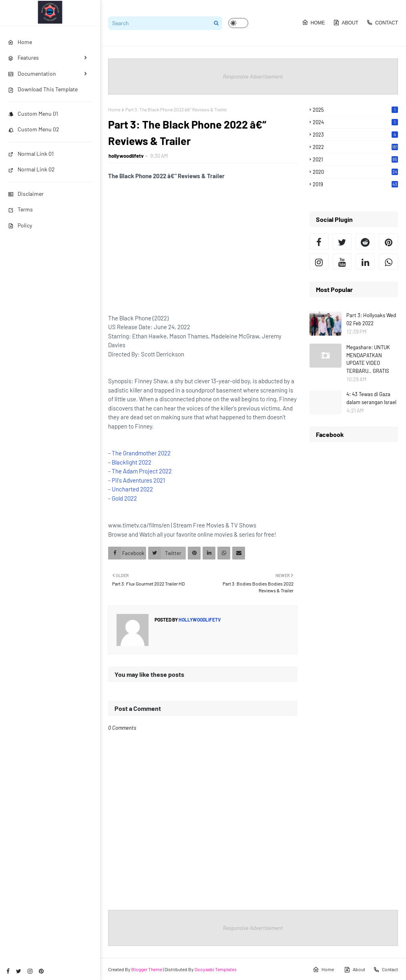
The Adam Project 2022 (142, 471)
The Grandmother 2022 (141, 453)
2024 (355, 122)
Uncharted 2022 (132, 489)
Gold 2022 (124, 498)
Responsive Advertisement (253, 76)
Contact (382, 22)
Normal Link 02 (31, 169)
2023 (355, 135)
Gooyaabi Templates (216, 969)
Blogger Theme (147, 969)
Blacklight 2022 (132, 462)
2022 (355, 147)
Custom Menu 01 (33, 114)
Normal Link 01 (31, 154)
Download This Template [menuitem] (43, 89)
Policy (20, 225)
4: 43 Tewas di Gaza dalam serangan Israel (371, 398)
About (346, 22)
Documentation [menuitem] (32, 73)
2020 (355, 172)
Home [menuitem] (20, 42)
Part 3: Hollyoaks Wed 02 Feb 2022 (371, 319)
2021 (355, 159)
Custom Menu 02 (34, 129)
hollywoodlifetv (126, 156)
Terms (20, 209)
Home (314, 22)
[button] (238, 23)
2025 (355, 110)
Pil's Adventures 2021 (138, 480)
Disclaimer (26, 194)
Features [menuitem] (23, 57)
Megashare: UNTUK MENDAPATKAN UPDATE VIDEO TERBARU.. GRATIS (368, 359)
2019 (355, 184)
